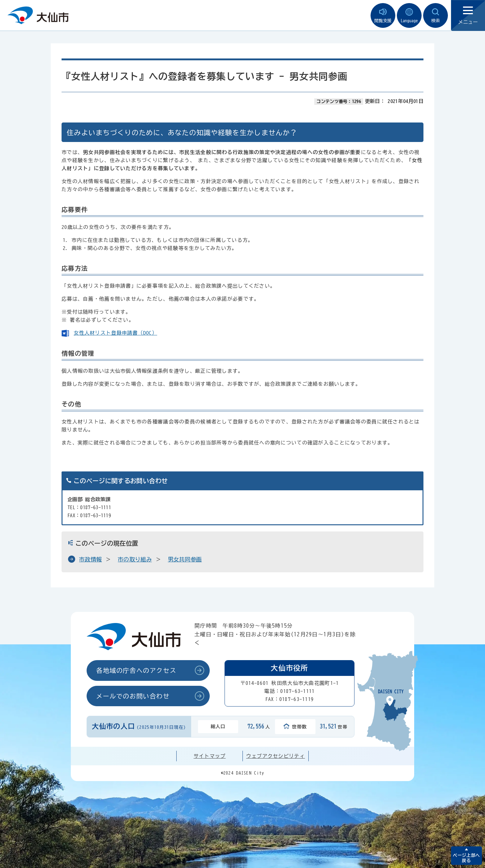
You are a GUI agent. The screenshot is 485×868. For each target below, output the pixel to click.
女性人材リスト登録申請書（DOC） (115, 333)
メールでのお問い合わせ (133, 696)
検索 (436, 16)
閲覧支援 (383, 16)
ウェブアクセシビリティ (276, 756)
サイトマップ (210, 756)
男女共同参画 (185, 559)
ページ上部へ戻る (466, 858)
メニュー (468, 16)
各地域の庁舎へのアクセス (136, 670)
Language (409, 16)
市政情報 (90, 559)
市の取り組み (135, 559)
